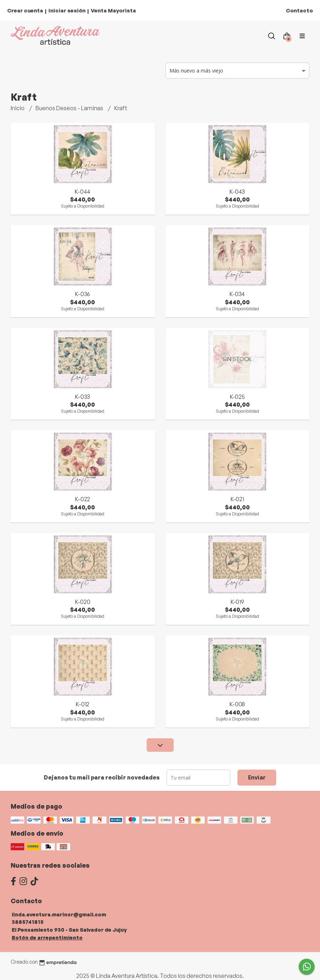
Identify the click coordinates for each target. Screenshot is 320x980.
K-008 (237, 704)
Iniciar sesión (67, 10)
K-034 (237, 294)
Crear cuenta (25, 10)
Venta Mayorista (113, 10)
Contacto (299, 10)
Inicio (18, 108)
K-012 (83, 704)
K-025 (237, 397)
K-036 (83, 294)
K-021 (237, 499)
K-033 (83, 397)
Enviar (257, 777)
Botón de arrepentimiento (47, 937)
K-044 (83, 192)
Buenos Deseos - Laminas (70, 108)
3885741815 (28, 922)
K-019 (237, 602)
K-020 (83, 602)
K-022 (83, 499)
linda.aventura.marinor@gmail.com (59, 914)
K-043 (237, 192)
